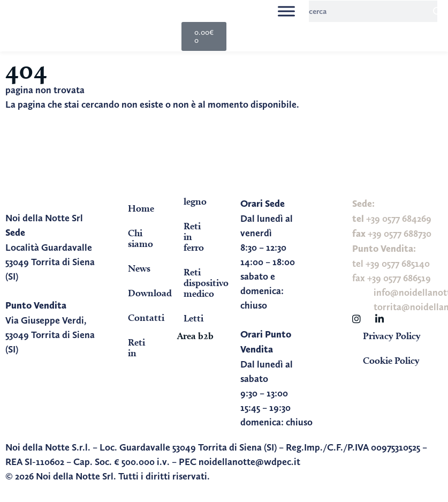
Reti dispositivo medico (201, 283)
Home (141, 208)
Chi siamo (141, 238)
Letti (193, 318)
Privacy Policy (392, 336)
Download (146, 293)
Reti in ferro (194, 237)
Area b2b (195, 336)
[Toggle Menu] (286, 11)
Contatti (146, 317)
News (139, 268)
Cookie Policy (391, 360)
